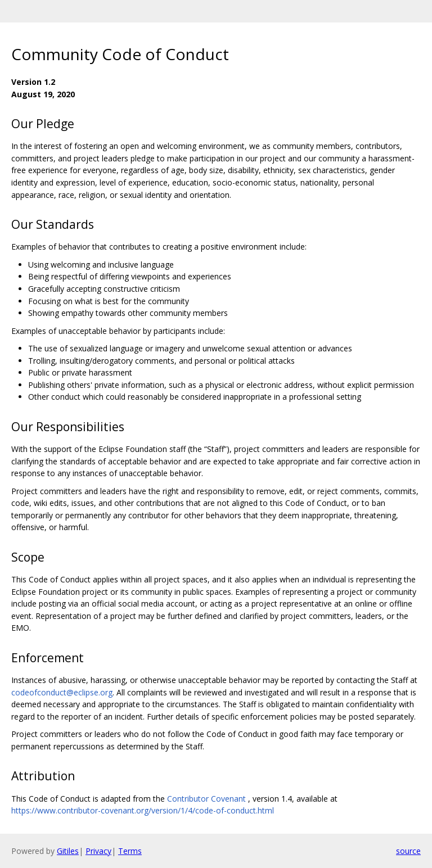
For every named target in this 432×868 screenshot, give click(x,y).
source (408, 851)
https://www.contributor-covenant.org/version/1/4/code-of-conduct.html (143, 810)
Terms (130, 851)
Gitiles (68, 851)
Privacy (98, 851)
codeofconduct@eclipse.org (62, 692)
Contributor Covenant (206, 799)
